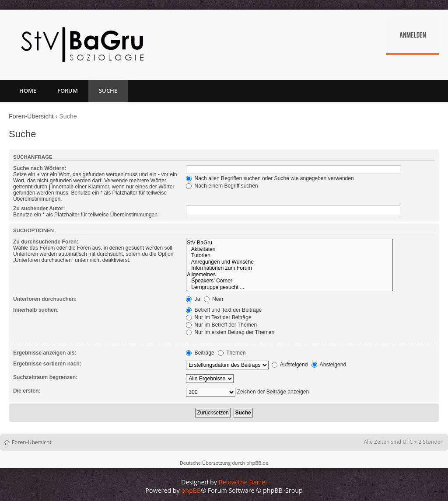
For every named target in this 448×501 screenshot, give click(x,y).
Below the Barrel (243, 482)
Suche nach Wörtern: (40, 168)
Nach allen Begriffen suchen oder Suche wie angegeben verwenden (270, 178)
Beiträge (200, 353)
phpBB (191, 490)
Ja (193, 299)
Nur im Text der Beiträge (219, 317)
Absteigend (329, 365)
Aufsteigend (290, 365)
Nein (213, 299)
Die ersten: (27, 391)
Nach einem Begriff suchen (222, 186)
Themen (232, 353)
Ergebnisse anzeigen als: (45, 353)
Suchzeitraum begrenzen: (45, 377)
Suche (108, 90)
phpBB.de (257, 463)
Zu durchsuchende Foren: (46, 242)
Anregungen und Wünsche (289, 262)
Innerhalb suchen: (36, 310)
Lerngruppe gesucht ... (289, 287)
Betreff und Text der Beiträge (224, 310)
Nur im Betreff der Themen (221, 325)
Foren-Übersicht (31, 116)
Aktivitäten (289, 249)
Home (28, 90)
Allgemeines (289, 275)
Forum (68, 90)
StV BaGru (289, 243)
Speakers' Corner (289, 281)
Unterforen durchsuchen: (45, 299)
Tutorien (289, 256)
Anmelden (413, 36)
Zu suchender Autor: (39, 209)
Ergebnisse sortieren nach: (47, 364)
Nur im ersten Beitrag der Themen (230, 332)
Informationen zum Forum (289, 268)
